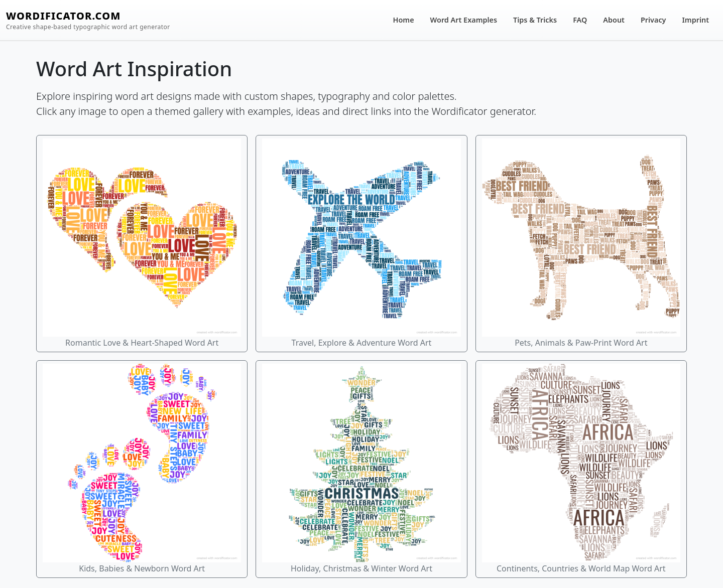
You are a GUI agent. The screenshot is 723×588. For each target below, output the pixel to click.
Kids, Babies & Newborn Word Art (142, 469)
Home (404, 20)
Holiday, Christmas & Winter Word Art (361, 469)
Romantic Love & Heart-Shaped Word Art (142, 243)
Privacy (653, 20)
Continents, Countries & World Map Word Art (581, 469)
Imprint (696, 20)
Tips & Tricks (535, 20)
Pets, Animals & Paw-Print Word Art (581, 243)
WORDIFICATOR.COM (88, 20)
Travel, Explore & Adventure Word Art (361, 243)
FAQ (580, 20)
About (614, 20)
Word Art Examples (464, 20)
